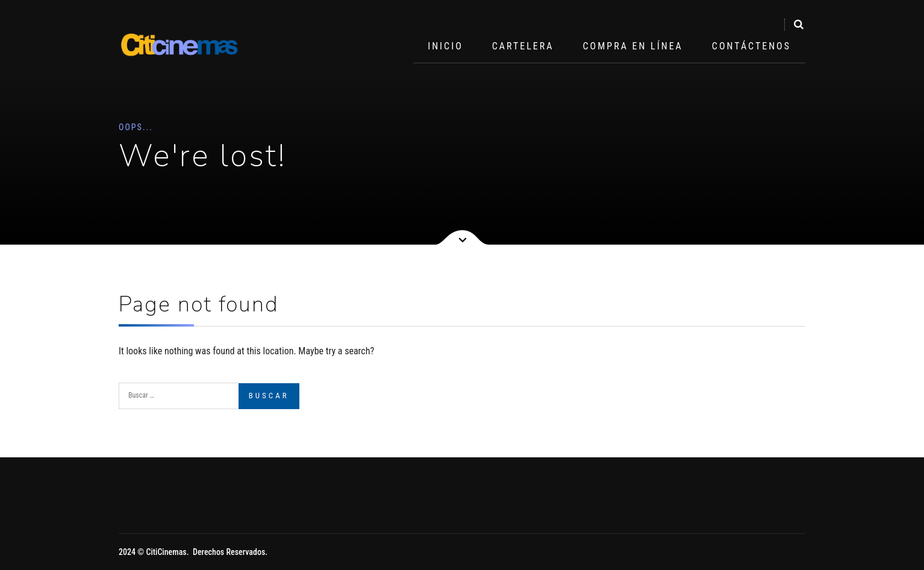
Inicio (445, 46)
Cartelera (523, 46)
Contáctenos (751, 46)
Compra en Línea (633, 46)
